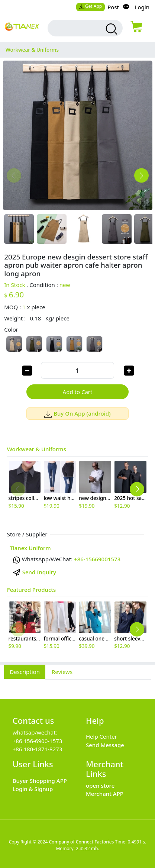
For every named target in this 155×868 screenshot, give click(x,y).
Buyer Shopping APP (40, 781)
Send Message (105, 745)
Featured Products (32, 590)
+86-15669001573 (97, 559)
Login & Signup (33, 789)
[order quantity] (77, 370)
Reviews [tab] (62, 672)
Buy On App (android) (77, 413)
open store (100, 785)
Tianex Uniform (30, 548)
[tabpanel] (77, 685)
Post (113, 7)
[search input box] (78, 28)
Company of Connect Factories (81, 842)
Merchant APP (105, 794)
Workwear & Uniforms (37, 449)
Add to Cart (78, 392)
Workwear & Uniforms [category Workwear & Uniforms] (32, 50)
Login (142, 7)
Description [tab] (25, 672)
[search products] (111, 29)
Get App (90, 6)
